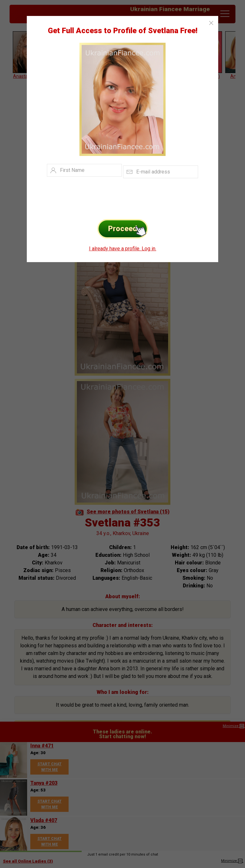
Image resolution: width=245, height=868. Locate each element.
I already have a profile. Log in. (123, 249)
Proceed (128, 229)
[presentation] (113, 197)
